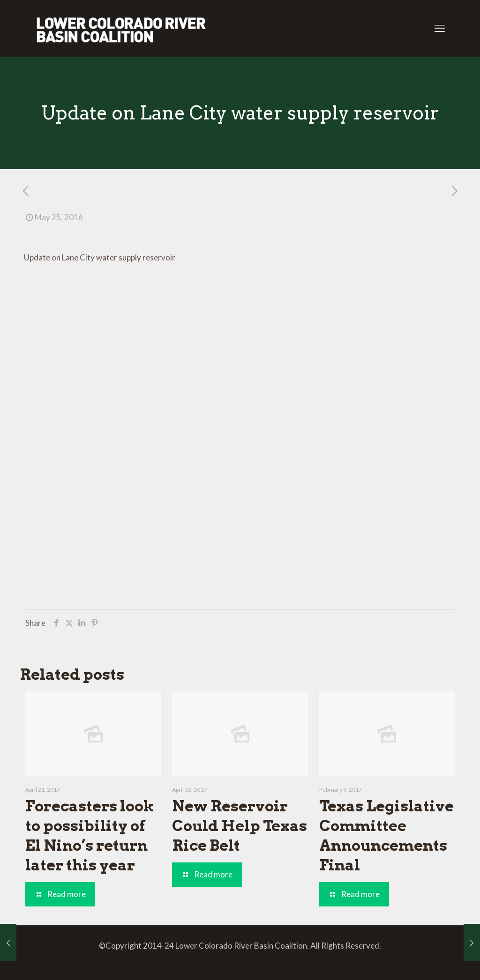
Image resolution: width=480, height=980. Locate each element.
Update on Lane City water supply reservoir (100, 257)
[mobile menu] (440, 28)
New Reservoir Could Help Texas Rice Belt (240, 826)
